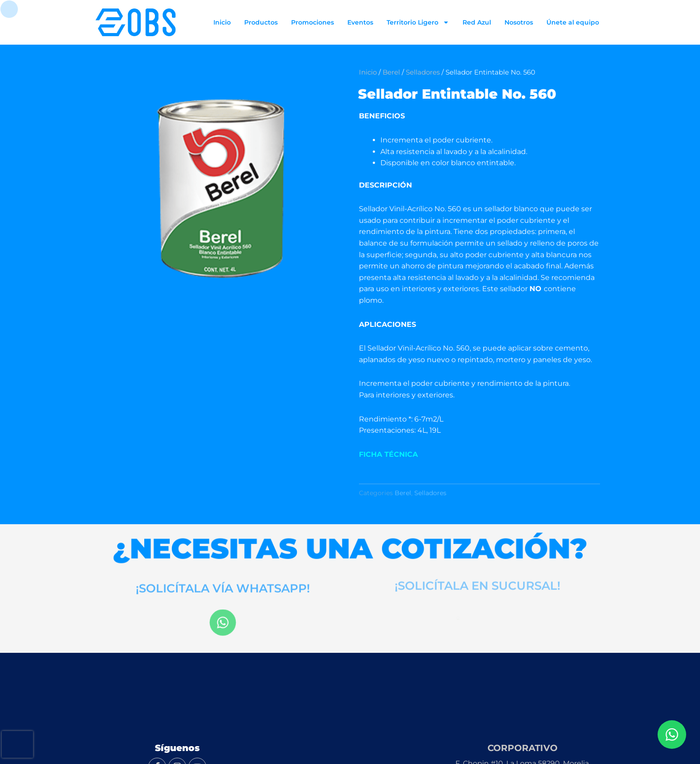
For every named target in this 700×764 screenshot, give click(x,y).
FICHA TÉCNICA (388, 454)
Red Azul (477, 22)
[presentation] (17, 744)
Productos (261, 22)
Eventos (360, 22)
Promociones (312, 22)
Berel (391, 72)
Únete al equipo (573, 22)
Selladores (423, 72)
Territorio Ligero (418, 22)
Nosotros (519, 22)
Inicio (222, 22)
